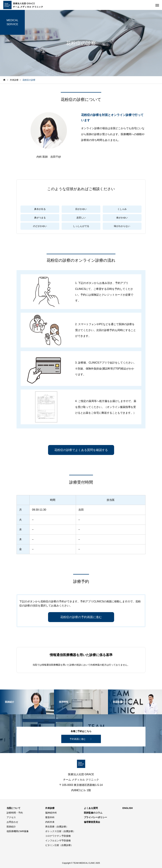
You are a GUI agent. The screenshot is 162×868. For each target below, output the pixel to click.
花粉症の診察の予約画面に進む (81, 617)
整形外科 (50, 817)
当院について (14, 808)
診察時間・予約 (15, 813)
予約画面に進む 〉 (81, 739)
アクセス (11, 817)
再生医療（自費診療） (57, 827)
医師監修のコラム (93, 813)
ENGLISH (128, 808)
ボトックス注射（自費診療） (60, 831)
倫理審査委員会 (92, 822)
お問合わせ (12, 822)
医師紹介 (11, 827)
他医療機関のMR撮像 (18, 831)
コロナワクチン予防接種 (58, 836)
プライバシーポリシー (95, 817)
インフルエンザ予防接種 (58, 841)
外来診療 (50, 808)
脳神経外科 (51, 813)
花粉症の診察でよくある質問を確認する (81, 450)
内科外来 (50, 822)
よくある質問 (91, 808)
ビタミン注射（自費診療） (59, 845)
